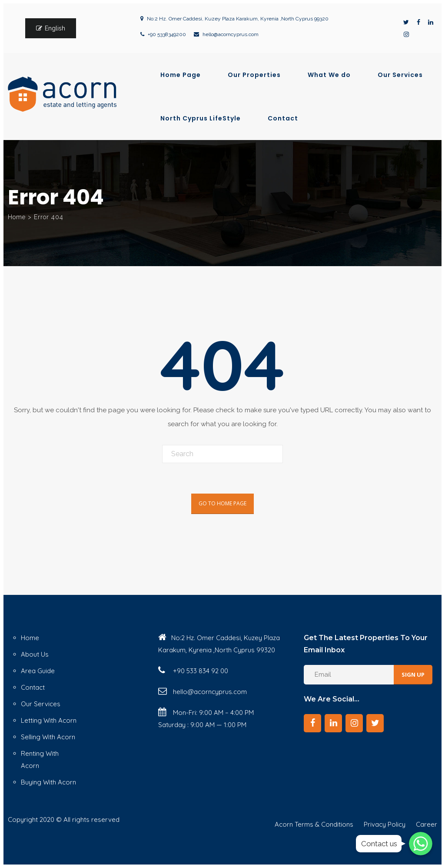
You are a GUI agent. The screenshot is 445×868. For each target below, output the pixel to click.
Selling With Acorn (48, 737)
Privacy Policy (385, 824)
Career (427, 824)
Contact (283, 118)
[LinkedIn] (333, 723)
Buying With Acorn (48, 782)
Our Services (400, 75)
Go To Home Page (222, 503)
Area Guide (38, 671)
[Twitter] (375, 723)
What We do (329, 75)
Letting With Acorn (49, 720)
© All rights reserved (88, 820)
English (55, 28)
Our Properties (254, 75)
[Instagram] (354, 723)
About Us (35, 654)
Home (17, 217)
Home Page (181, 75)
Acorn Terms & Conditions (314, 824)
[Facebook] (312, 723)
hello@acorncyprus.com (231, 34)
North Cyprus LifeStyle (201, 118)
